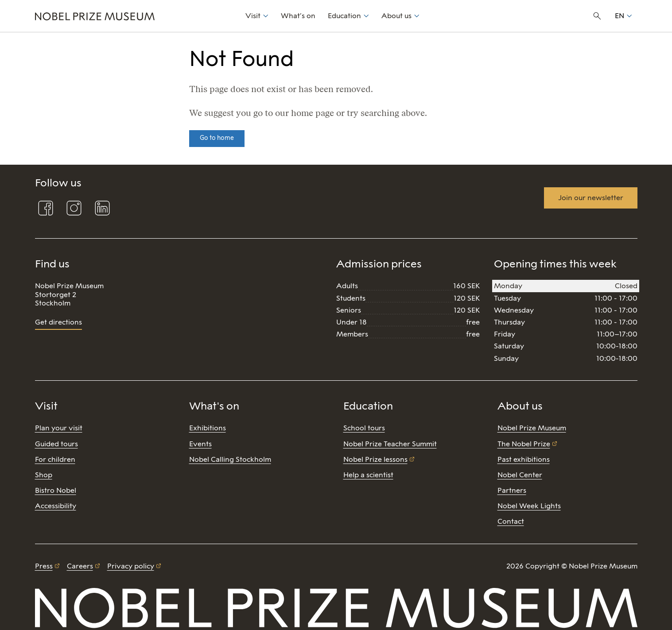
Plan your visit (59, 428)
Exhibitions (208, 428)
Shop (44, 475)
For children (55, 459)
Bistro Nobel (56, 490)
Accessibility (56, 506)
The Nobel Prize (524, 444)
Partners (512, 490)
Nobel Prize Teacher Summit (390, 444)
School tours (364, 428)
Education (344, 16)
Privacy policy (131, 566)
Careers (80, 566)
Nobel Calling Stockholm (230, 459)
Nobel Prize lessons (375, 459)
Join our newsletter (591, 198)
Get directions (58, 322)
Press (44, 566)
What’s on (298, 16)
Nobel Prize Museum (532, 428)
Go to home (217, 138)
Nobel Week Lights (529, 506)
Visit (253, 16)
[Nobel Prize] (135, 16)
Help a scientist (368, 475)
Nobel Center (520, 475)
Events (200, 444)
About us (396, 16)
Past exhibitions (524, 459)
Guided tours (56, 444)
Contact (511, 521)
